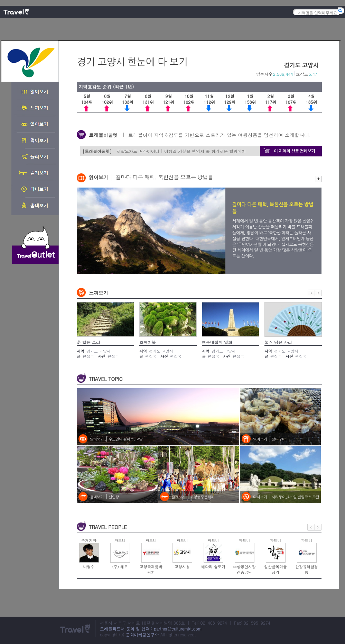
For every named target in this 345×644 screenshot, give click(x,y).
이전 (311, 293)
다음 (318, 293)
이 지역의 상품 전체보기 (294, 151)
